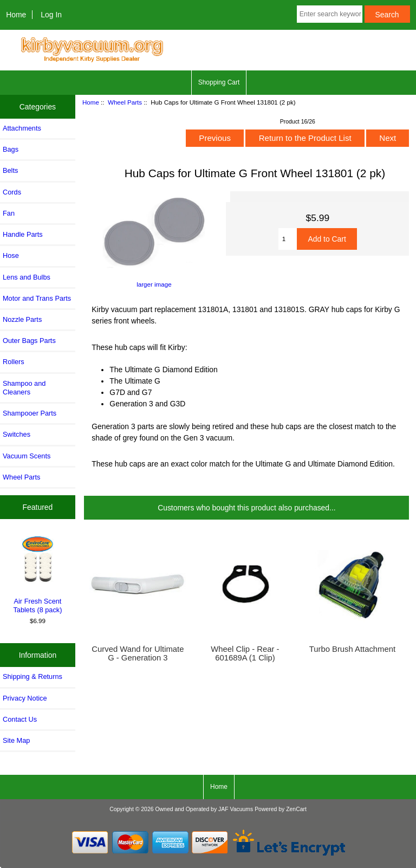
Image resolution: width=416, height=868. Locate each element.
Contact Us (20, 719)
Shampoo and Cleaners (24, 388)
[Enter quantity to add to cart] (288, 239)
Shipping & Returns (32, 676)
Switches (17, 434)
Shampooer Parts (30, 413)
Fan (9, 213)
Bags (11, 149)
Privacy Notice (25, 698)
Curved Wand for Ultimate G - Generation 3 (138, 653)
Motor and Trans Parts (37, 298)
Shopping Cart (219, 82)
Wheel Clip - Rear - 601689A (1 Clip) (245, 653)
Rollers (14, 362)
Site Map (16, 740)
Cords (12, 192)
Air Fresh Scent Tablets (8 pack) (38, 574)
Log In (51, 15)
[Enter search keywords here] (330, 14)
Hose (11, 255)
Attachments (22, 128)
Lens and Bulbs (27, 277)
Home (16, 15)
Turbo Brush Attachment (352, 649)
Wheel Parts (125, 102)
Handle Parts (23, 234)
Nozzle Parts (22, 319)
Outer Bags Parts (29, 341)
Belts (10, 170)
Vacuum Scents (27, 456)
